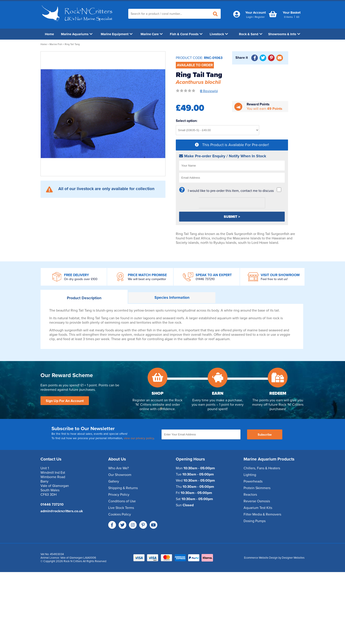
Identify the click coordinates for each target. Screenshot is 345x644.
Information (172, 298)
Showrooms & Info (284, 34)
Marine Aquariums (77, 34)
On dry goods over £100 (81, 279)
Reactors (250, 495)
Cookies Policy (120, 514)
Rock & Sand (251, 34)
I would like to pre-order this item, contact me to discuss (231, 191)
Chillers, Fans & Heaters (262, 468)
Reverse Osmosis (257, 501)
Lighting (250, 475)
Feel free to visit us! (274, 279)
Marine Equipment (117, 34)
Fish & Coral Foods (186, 34)
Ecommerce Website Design (261, 558)
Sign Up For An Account (65, 401)
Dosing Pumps (255, 521)
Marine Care (152, 34)
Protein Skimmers (257, 488)
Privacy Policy (119, 495)
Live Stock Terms (121, 508)
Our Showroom (120, 475)
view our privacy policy (139, 438)
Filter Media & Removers (262, 514)
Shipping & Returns (123, 488)
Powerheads (253, 481)
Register (260, 17)
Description (84, 298)
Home (49, 34)
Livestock (219, 34)
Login (250, 17)
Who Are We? (118, 468)
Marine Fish (56, 44)
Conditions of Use (122, 501)
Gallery (114, 481)
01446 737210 (205, 279)
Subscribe (265, 435)
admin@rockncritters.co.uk (62, 511)
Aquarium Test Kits (258, 508)
